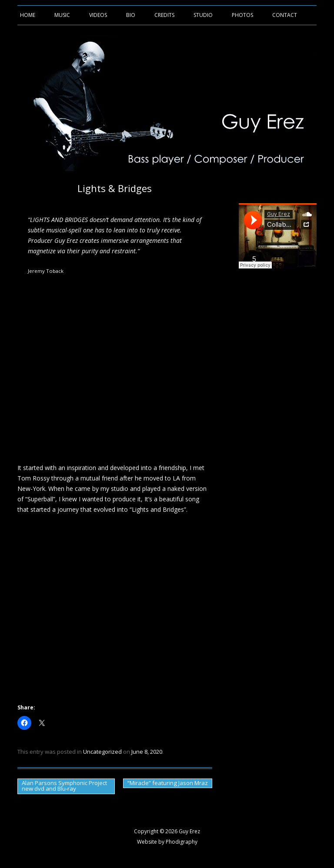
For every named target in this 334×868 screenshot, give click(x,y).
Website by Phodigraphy (167, 842)
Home (28, 15)
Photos (242, 15)
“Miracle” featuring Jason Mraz (168, 783)
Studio (203, 15)
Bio (131, 15)
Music (62, 15)
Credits (164, 15)
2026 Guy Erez (183, 831)
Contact (285, 15)
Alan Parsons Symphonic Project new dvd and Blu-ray (64, 786)
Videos (98, 15)
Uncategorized (102, 752)
